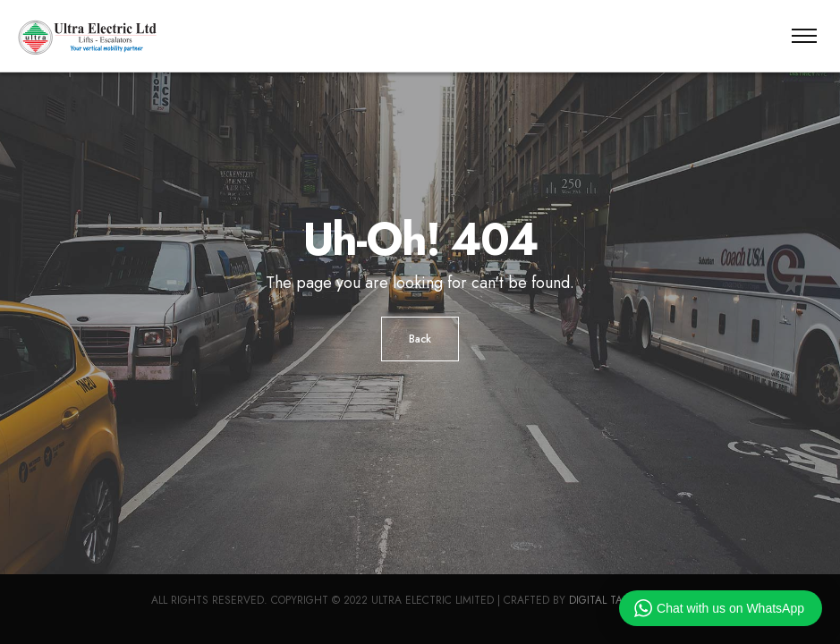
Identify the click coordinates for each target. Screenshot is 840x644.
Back (420, 339)
